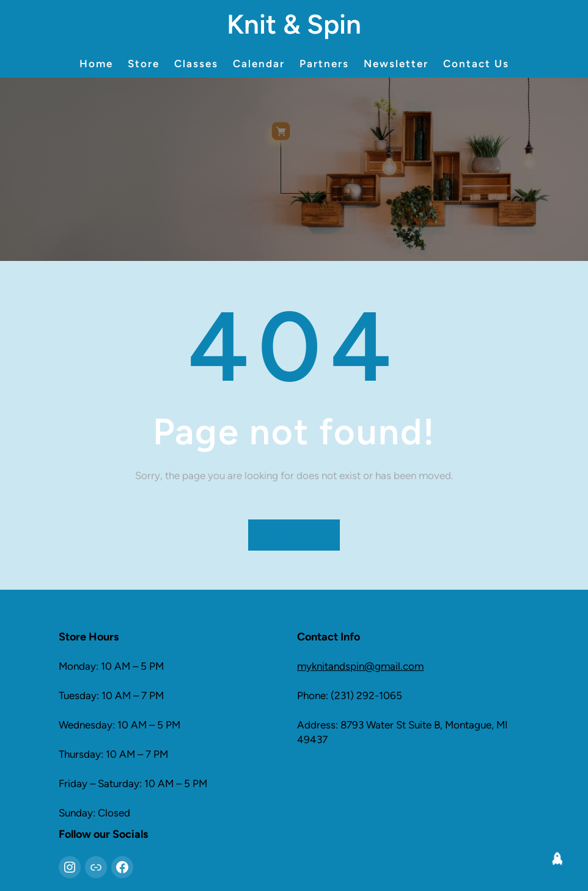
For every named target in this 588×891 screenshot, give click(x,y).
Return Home (294, 535)
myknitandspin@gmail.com (360, 666)
